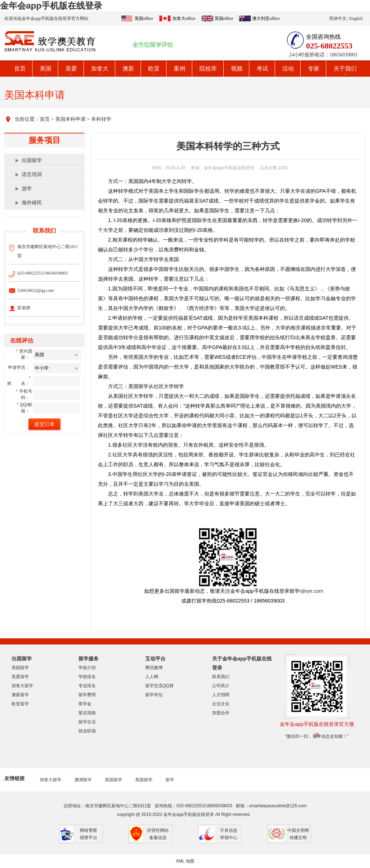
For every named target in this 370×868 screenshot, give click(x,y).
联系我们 (221, 677)
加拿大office (184, 18)
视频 (237, 69)
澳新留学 (20, 695)
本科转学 (101, 119)
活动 (288, 69)
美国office (144, 18)
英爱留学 (20, 677)
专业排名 (87, 686)
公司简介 (221, 686)
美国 (46, 69)
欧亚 (154, 69)
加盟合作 (221, 713)
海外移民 (32, 203)
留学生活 (87, 722)
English (356, 18)
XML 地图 (185, 861)
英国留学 (113, 780)
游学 (27, 189)
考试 (262, 69)
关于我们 (345, 69)
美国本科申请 (70, 119)
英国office (224, 18)
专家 (314, 69)
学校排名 (87, 677)
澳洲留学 (83, 780)
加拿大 (100, 69)
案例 (180, 69)
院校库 (208, 69)
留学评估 (154, 695)
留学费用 (87, 695)
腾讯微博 (154, 668)
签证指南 (87, 713)
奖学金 (85, 704)
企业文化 (221, 704)
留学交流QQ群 (160, 686)
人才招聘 (221, 695)
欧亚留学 (20, 704)
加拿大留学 (22, 686)
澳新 (128, 69)
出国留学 (32, 160)
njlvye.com (311, 591)
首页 (20, 69)
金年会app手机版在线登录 (51, 6)
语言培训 (32, 175)
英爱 (71, 69)
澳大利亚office (266, 18)
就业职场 (87, 731)
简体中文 (338, 18)
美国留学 (20, 668)
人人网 (152, 677)
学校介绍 (87, 668)
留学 (170, 780)
